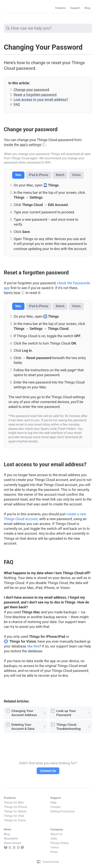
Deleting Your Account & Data (23, 727)
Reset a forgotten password (35, 95)
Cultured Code (48, 862)
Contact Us (48, 771)
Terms (55, 847)
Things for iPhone (16, 807)
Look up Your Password (66, 713)
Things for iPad (14, 816)
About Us (56, 834)
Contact (56, 807)
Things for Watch (15, 811)
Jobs (54, 839)
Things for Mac (14, 802)
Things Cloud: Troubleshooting (69, 727)
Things (12, 8)
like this (33, 646)
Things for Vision (15, 820)
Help (53, 802)
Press (54, 852)
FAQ (17, 104)
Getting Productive (63, 811)
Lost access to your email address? (41, 100)
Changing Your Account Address (24, 713)
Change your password (31, 90)
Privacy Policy (60, 843)
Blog (7, 834)
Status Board (12, 843)
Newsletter (11, 839)
